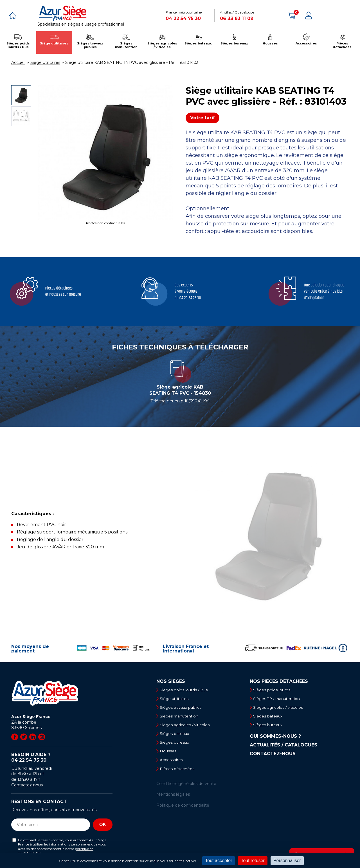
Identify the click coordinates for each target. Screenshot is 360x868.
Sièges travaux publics (182, 708)
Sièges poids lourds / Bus (185, 690)
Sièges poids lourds (273, 690)
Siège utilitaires (176, 699)
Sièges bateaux (176, 735)
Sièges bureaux (176, 744)
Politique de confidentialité (183, 808)
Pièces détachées (178, 771)
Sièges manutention (181, 717)
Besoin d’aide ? (62, 757)
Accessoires (172, 762)
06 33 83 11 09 (237, 18)
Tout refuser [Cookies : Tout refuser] (253, 861)
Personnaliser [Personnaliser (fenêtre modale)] (287, 861)
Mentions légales (173, 797)
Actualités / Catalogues (283, 746)
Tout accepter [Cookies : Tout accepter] (219, 861)
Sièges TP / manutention (279, 699)
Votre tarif (202, 118)
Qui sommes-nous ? (275, 738)
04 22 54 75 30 (183, 18)
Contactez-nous (27, 785)
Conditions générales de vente (186, 787)
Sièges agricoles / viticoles (186, 726)
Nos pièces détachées (279, 681)
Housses (169, 753)
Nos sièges (171, 681)
